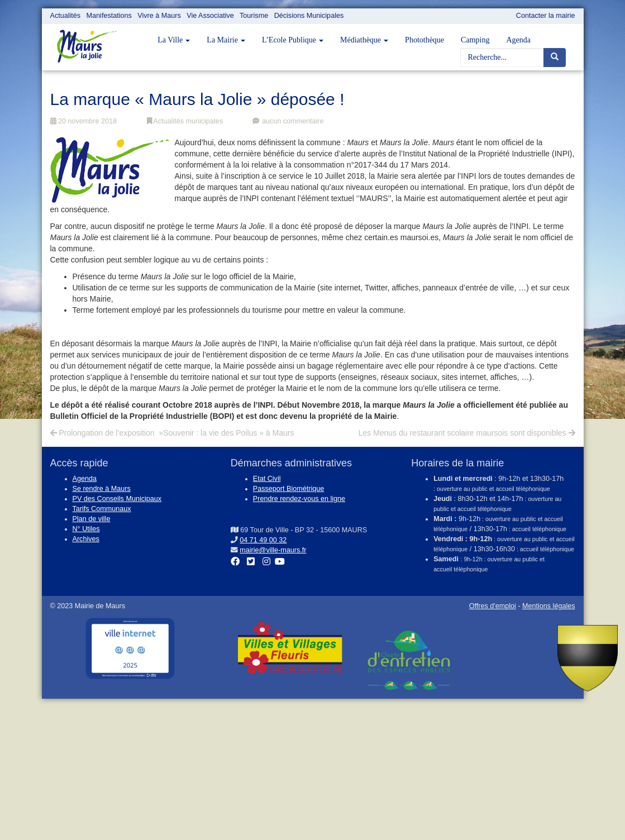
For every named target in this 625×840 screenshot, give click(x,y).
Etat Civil (267, 479)
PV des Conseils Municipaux (117, 499)
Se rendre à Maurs (102, 489)
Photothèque (424, 40)
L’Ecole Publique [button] (293, 40)
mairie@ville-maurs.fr (273, 550)
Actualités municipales (185, 121)
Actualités (66, 16)
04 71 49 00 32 (263, 540)
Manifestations (109, 16)
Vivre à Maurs (159, 16)
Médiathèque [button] (364, 40)
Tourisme (254, 16)
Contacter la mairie (546, 16)
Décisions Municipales (309, 16)
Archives (86, 539)
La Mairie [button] (226, 40)
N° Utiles (86, 529)
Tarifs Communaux (102, 509)
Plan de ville (92, 519)
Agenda (518, 40)
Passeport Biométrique (288, 489)
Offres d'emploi (493, 606)
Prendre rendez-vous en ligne (299, 499)
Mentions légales (549, 606)
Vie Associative (210, 16)
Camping (475, 40)
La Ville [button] (174, 40)
